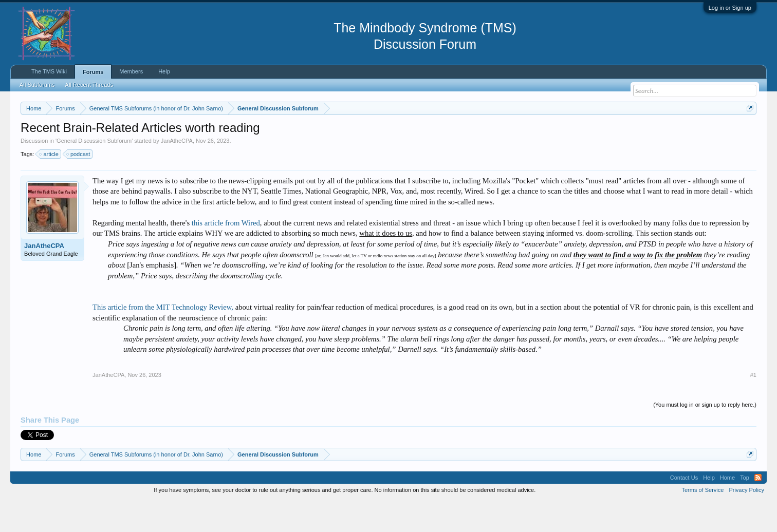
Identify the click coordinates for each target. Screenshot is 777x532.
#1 (753, 406)
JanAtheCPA (177, 172)
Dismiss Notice (748, 132)
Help (164, 71)
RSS (758, 508)
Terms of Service (703, 521)
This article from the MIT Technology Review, (164, 338)
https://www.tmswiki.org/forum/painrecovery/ (491, 133)
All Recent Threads (89, 85)
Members (131, 71)
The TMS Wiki (49, 71)
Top (745, 508)
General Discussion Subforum (94, 172)
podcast (79, 185)
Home (727, 508)
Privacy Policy (746, 521)
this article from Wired (226, 254)
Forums (93, 72)
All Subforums (37, 85)
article (49, 185)
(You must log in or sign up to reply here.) (705, 436)
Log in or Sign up (730, 8)
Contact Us (684, 508)
